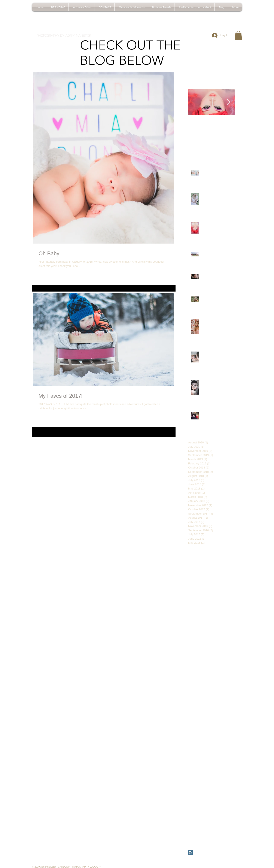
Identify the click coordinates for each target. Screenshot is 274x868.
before (192, 627)
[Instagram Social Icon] (191, 852)
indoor (209, 736)
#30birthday (196, 560)
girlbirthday (217, 729)
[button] (238, 35)
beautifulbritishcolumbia (204, 614)
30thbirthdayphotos (221, 567)
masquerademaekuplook (205, 749)
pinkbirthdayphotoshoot (204, 769)
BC (217, 573)
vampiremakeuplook (202, 810)
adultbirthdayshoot (200, 587)
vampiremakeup (199, 803)
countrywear (215, 709)
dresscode (227, 715)
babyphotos (205, 600)
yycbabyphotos (198, 824)
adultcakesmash (199, 594)
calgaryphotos (197, 688)
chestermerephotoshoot (204, 702)
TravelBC (228, 573)
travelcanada (227, 790)
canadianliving (219, 688)
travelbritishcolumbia (202, 790)
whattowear (215, 817)
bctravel (207, 607)
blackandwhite (226, 641)
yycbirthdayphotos (218, 831)
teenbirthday (196, 783)
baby (191, 600)
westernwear (197, 817)
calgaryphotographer (202, 682)
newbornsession (199, 763)
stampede (228, 769)
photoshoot (220, 763)
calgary (215, 648)
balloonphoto (224, 600)
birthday (205, 627)
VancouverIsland (199, 580)
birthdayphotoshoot (201, 641)
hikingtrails (195, 736)
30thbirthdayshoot (200, 573)
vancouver (224, 810)
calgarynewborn (199, 675)
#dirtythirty (213, 560)
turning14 (194, 797)
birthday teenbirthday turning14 (209, 634)
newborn (194, 756)
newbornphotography (216, 756)
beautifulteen (220, 621)
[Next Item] (228, 102)
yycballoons (218, 824)
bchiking (194, 607)
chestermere (197, 695)
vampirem (210, 797)
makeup (216, 742)
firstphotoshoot (217, 722)
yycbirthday (196, 831)
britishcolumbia (198, 648)
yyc (228, 817)
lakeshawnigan (198, 742)
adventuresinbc (223, 594)
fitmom (203, 729)
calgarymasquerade (201, 668)
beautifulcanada (199, 621)
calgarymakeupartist (202, 661)
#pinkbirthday (197, 567)
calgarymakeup (198, 654)
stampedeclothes (200, 776)
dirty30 (213, 715)
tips (210, 783)
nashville (229, 749)
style (217, 776)
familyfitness (196, 722)
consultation (196, 709)
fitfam (192, 729)
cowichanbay (197, 715)
